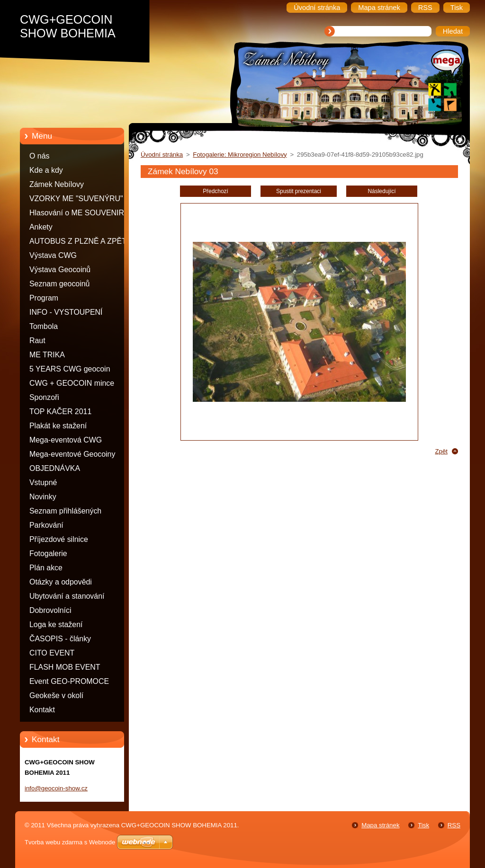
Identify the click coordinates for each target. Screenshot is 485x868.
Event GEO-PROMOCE (69, 681)
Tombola (44, 326)
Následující (382, 191)
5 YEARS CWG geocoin (70, 369)
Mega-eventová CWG (66, 440)
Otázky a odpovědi (61, 582)
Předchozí (216, 191)
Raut (37, 341)
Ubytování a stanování (67, 596)
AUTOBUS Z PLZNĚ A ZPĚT (78, 241)
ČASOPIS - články (60, 639)
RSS (454, 825)
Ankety (41, 227)
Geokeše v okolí (56, 695)
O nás (39, 156)
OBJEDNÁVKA (55, 468)
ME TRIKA (47, 355)
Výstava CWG (53, 255)
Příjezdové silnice (59, 539)
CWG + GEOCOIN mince (72, 383)
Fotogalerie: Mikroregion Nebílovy (240, 155)
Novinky (43, 497)
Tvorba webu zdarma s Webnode (70, 842)
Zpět (441, 451)
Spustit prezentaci (299, 191)
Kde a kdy (46, 170)
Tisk (423, 825)
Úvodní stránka (162, 155)
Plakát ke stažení (58, 426)
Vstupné (43, 483)
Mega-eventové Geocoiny (72, 454)
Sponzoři (44, 397)
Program (44, 298)
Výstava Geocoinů (60, 270)
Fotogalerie (48, 554)
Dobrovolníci (50, 610)
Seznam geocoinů (59, 284)
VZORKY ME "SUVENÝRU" (76, 199)
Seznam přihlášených (65, 511)
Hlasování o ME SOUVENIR (77, 213)
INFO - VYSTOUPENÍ (66, 312)
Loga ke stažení (56, 624)
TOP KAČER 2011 (60, 412)
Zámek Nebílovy (57, 184)
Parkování (46, 525)
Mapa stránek (380, 825)
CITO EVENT (52, 653)
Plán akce (46, 568)
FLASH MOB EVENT (65, 667)
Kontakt (42, 710)
